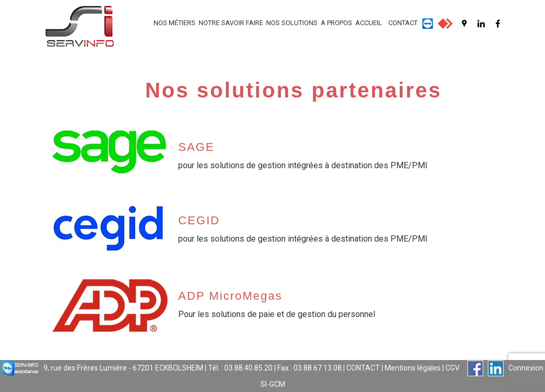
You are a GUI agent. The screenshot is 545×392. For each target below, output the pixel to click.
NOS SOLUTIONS (292, 23)
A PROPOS (336, 23)
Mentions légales (413, 368)
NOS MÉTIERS (175, 23)
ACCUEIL (369, 23)
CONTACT (403, 23)
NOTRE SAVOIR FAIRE (231, 23)
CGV (453, 368)
